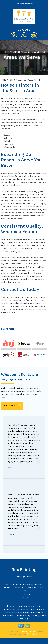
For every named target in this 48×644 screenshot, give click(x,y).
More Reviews (12, 406)
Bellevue (8, 138)
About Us (25, 52)
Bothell (7, 141)
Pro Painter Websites (27, 631)
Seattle (7, 135)
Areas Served (39, 52)
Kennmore (9, 144)
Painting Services (24, 577)
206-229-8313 (30, 309)
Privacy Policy (33, 634)
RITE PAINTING (12, 52)
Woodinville (9, 147)
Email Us (24, 597)
